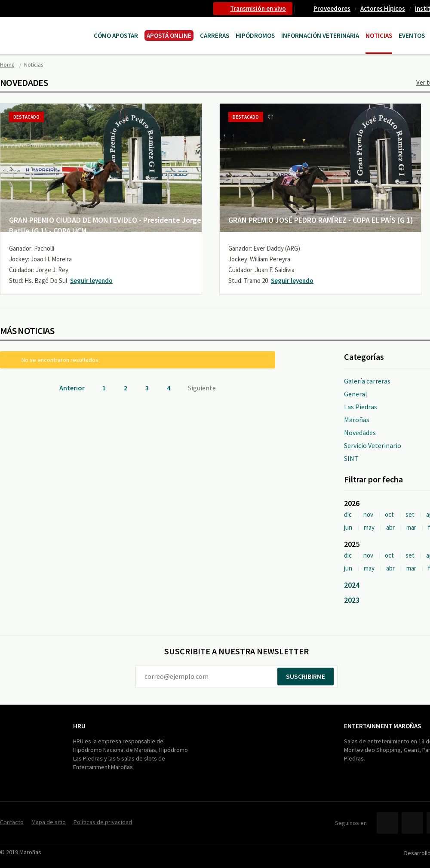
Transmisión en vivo (258, 8)
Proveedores (332, 8)
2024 (352, 585)
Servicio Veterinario (373, 445)
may (369, 527)
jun (348, 527)
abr (390, 527)
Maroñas (357, 420)
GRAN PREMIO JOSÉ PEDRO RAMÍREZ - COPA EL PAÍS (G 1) (321, 220)
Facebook (387, 823)
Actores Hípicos (383, 8)
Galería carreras (367, 381)
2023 (352, 600)
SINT (351, 458)
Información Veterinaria (320, 35)
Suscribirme (306, 676)
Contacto (12, 822)
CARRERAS (215, 35)
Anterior (72, 388)
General (356, 394)
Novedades (360, 432)
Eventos (412, 35)
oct (389, 514)
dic (348, 514)
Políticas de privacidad (103, 822)
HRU (79, 726)
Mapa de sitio (49, 822)
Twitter (412, 823)
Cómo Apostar (116, 35)
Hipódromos (255, 35)
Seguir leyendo (91, 281)
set (410, 514)
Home (7, 65)
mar (411, 527)
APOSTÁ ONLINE (169, 35)
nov (368, 514)
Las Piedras (361, 407)
